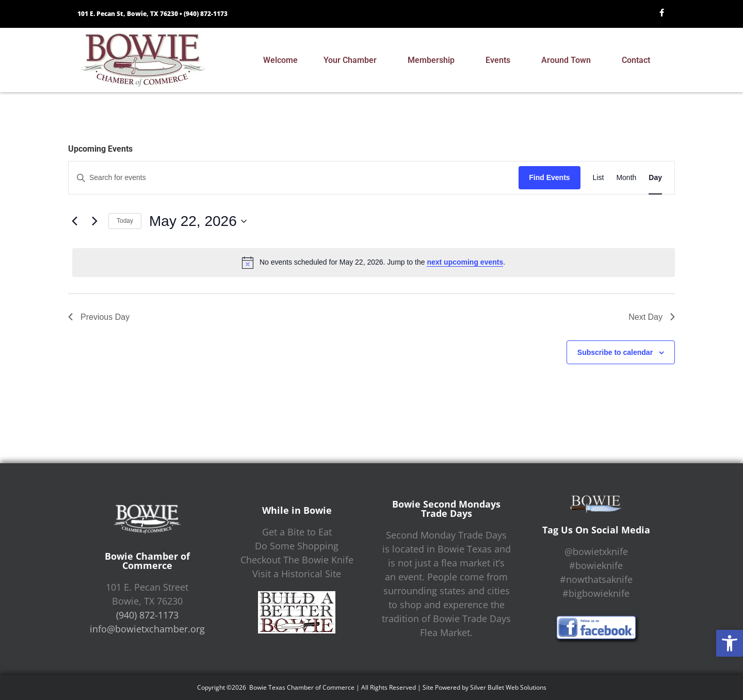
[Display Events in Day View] (655, 178)
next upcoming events (465, 262)
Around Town (569, 60)
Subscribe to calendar (615, 352)
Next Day (652, 317)
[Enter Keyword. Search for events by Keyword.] (294, 178)
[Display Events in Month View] (626, 178)
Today (125, 221)
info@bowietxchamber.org (147, 629)
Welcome (280, 60)
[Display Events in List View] (599, 178)
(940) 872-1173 (206, 14)
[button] (730, 643)
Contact (639, 60)
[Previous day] (74, 221)
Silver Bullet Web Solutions (508, 687)
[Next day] (94, 221)
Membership (434, 60)
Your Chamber (353, 60)
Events (500, 60)
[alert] (374, 263)
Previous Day (99, 317)
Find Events (549, 177)
